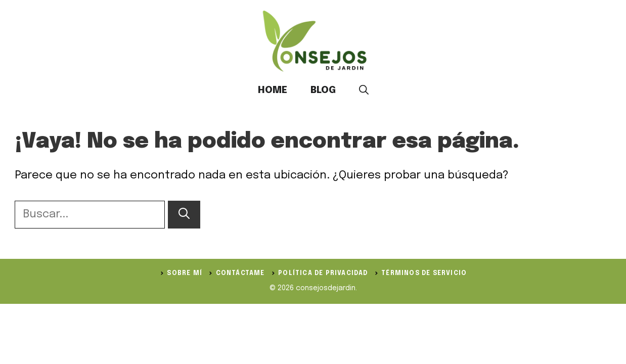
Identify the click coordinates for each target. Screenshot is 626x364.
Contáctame (240, 274)
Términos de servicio (424, 274)
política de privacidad (323, 274)
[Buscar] (184, 215)
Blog (323, 90)
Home (273, 90)
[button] (364, 90)
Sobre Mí (185, 274)
